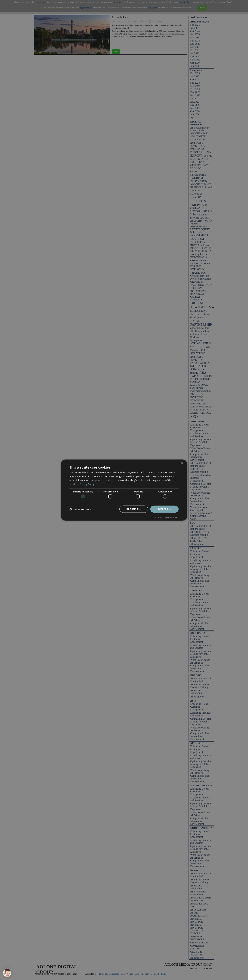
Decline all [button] (134, 509)
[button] (80, 509)
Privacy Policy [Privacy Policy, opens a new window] (87, 484)
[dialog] (124, 490)
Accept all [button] (164, 509)
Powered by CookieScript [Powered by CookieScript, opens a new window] (167, 517)
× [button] (182, 463)
